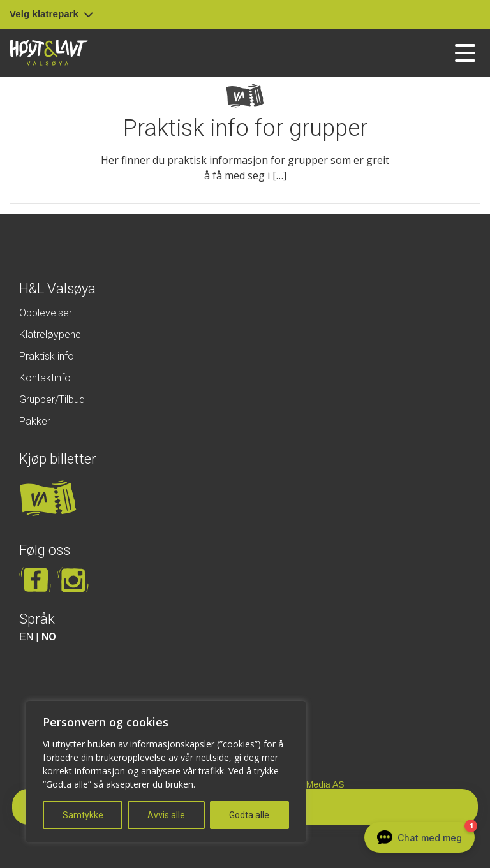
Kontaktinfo (45, 378)
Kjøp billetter (58, 459)
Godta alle (249, 815)
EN (26, 637)
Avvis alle (166, 815)
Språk (37, 619)
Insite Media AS (313, 784)
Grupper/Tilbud (52, 400)
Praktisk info (47, 356)
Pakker (35, 421)
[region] (166, 772)
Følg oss (45, 550)
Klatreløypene (50, 335)
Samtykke (83, 815)
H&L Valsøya (57, 289)
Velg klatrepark (51, 14)
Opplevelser (46, 313)
